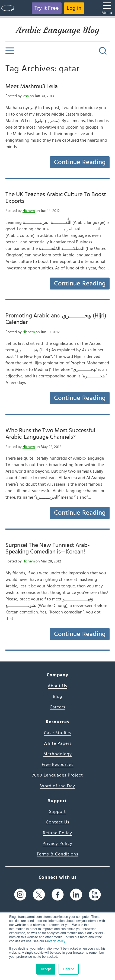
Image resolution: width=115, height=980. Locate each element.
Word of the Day (58, 786)
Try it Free (47, 8)
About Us (58, 686)
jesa (26, 96)
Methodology (58, 754)
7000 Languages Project (58, 775)
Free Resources (58, 765)
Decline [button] (69, 969)
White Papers (58, 743)
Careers (58, 707)
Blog (58, 696)
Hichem (29, 211)
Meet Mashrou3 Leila (32, 86)
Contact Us (58, 822)
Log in (74, 8)
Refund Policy (58, 833)
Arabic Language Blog (58, 30)
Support (58, 812)
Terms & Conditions (58, 854)
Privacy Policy (55, 941)
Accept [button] (46, 969)
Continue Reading (80, 162)
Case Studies (58, 733)
